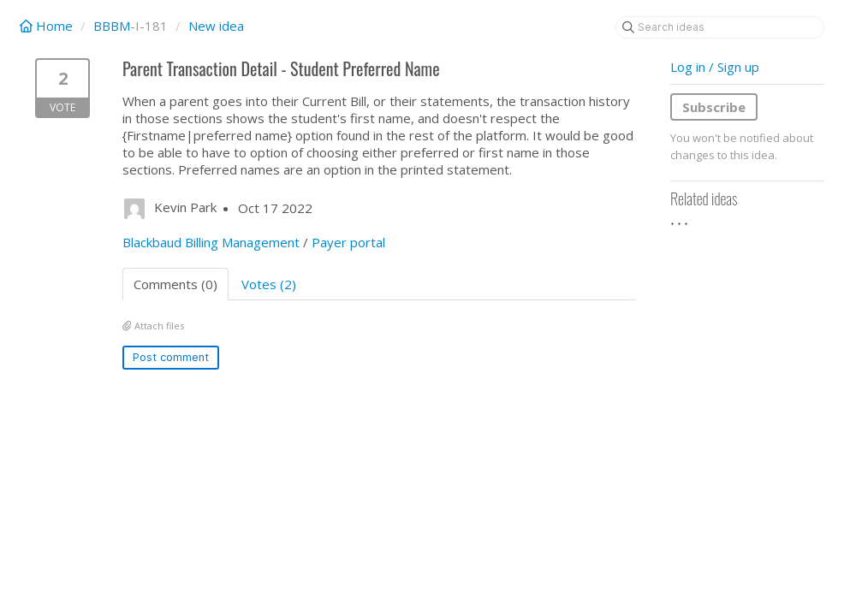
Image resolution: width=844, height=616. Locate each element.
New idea (216, 26)
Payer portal (348, 242)
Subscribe (714, 107)
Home (48, 26)
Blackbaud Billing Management (211, 242)
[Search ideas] (720, 27)
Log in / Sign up (715, 67)
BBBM (112, 26)
